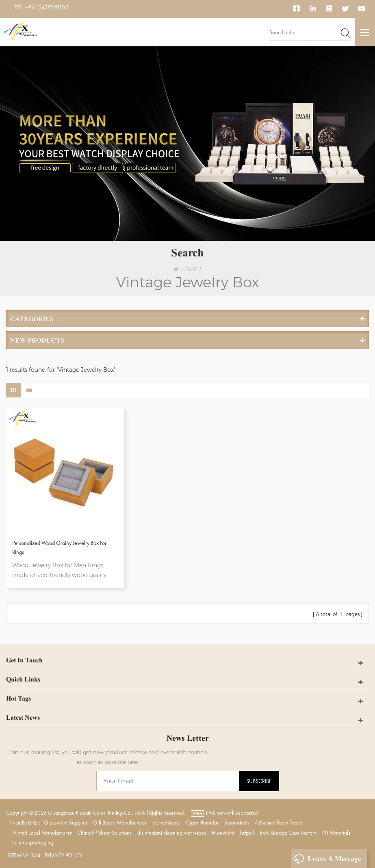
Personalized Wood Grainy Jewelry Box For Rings (59, 547)
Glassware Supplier (66, 822)
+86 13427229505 (47, 7)
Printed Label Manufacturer (42, 833)
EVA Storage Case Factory (288, 833)
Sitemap (17, 855)
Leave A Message (327, 859)
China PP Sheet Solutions (104, 833)
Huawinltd (223, 833)
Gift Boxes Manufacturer (120, 822)
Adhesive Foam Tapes (279, 822)
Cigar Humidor (202, 822)
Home (185, 269)
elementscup (166, 822)
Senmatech (237, 822)
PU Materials (336, 833)
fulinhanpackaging (33, 842)
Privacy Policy (63, 855)
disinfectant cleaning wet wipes (172, 833)
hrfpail (247, 833)
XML (36, 855)
